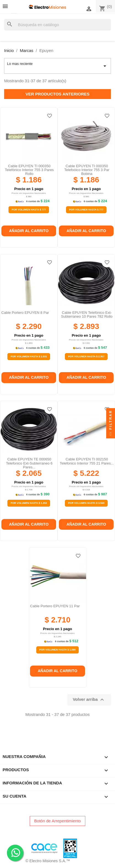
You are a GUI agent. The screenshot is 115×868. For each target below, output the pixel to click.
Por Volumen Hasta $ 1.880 (57, 650)
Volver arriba (89, 700)
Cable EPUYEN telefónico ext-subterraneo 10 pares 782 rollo (87, 314)
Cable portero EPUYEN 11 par (55, 606)
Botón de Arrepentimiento (57, 821)
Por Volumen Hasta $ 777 (29, 210)
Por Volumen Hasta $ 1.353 (29, 503)
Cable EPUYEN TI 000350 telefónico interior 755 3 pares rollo (29, 170)
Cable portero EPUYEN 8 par (25, 313)
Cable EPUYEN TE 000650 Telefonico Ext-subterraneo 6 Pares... (29, 463)
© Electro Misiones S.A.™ (48, 861)
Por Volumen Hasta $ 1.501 (29, 356)
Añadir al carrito (29, 231)
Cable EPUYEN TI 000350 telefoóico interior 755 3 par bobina (87, 170)
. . (15, 852)
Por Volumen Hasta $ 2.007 (86, 356)
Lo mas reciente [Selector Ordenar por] (57, 66)
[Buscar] (57, 25)
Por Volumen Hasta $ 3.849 (86, 503)
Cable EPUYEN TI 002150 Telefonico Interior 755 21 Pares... (87, 461)
